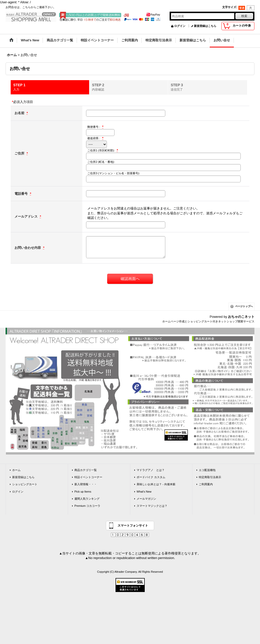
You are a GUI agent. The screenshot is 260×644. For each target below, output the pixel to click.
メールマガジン (146, 499)
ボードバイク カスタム (151, 477)
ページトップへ (244, 306)
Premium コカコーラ (87, 506)
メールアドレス (27, 216)
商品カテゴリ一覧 (86, 470)
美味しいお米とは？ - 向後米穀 (156, 484)
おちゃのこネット (241, 317)
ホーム (16, 470)
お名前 (20, 113)
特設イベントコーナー (88, 477)
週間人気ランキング (87, 499)
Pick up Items (83, 492)
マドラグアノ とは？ (151, 470)
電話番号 (22, 194)
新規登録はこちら (205, 26)
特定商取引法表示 (210, 477)
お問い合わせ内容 (28, 248)
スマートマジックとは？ (152, 506)
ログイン (180, 26)
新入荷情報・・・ (86, 484)
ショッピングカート (25, 484)
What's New (144, 492)
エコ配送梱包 (207, 470)
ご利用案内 (206, 484)
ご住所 (20, 153)
